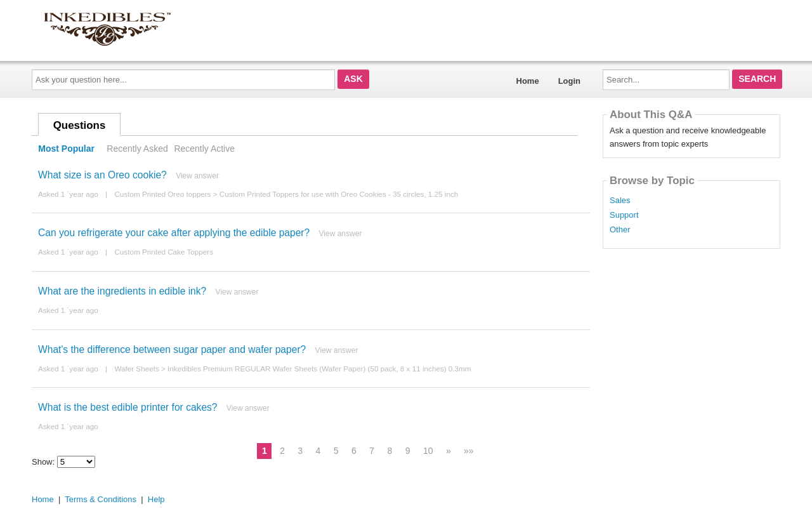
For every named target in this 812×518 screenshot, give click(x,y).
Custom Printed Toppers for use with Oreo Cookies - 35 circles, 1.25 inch (339, 194)
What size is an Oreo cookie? (102, 175)
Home (528, 81)
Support (624, 215)
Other (620, 230)
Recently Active (204, 149)
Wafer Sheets (136, 369)
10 (428, 451)
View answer (197, 176)
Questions (80, 125)
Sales (620, 201)
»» (469, 451)
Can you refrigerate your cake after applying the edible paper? (174, 233)
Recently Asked (137, 149)
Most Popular (66, 149)
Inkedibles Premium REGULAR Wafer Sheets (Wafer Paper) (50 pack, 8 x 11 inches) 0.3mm (319, 369)
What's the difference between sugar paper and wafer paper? (172, 349)
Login (569, 81)
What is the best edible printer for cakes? (128, 407)
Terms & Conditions (101, 499)
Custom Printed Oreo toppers (162, 194)
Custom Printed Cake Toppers (164, 252)
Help (156, 499)
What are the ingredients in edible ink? (122, 291)
